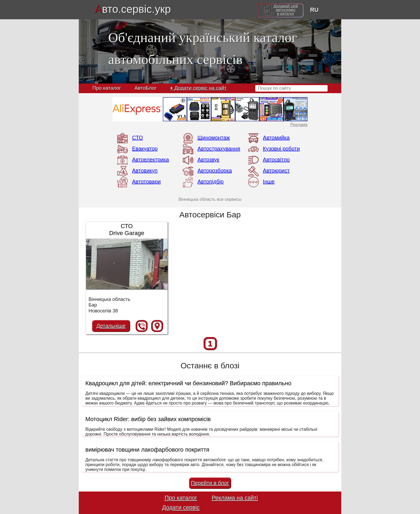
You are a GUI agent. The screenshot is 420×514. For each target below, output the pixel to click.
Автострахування (219, 149)
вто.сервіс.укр (133, 9)
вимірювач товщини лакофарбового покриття (147, 450)
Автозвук (208, 160)
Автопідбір (211, 182)
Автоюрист (276, 171)
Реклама (299, 125)
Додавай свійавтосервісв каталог (286, 10)
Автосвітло (276, 160)
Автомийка (276, 138)
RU (314, 10)
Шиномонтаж (214, 138)
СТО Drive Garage (127, 230)
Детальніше (111, 326)
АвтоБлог (145, 88)
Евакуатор (145, 149)
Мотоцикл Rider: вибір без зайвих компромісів (148, 419)
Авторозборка (215, 171)
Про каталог (107, 88)
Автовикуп (145, 171)
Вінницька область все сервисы (210, 199)
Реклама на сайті (235, 498)
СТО (138, 138)
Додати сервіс (181, 507)
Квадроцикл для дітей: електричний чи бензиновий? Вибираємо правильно (188, 383)
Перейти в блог (210, 483)
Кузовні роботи (281, 149)
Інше (269, 182)
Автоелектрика (151, 160)
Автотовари (146, 182)
